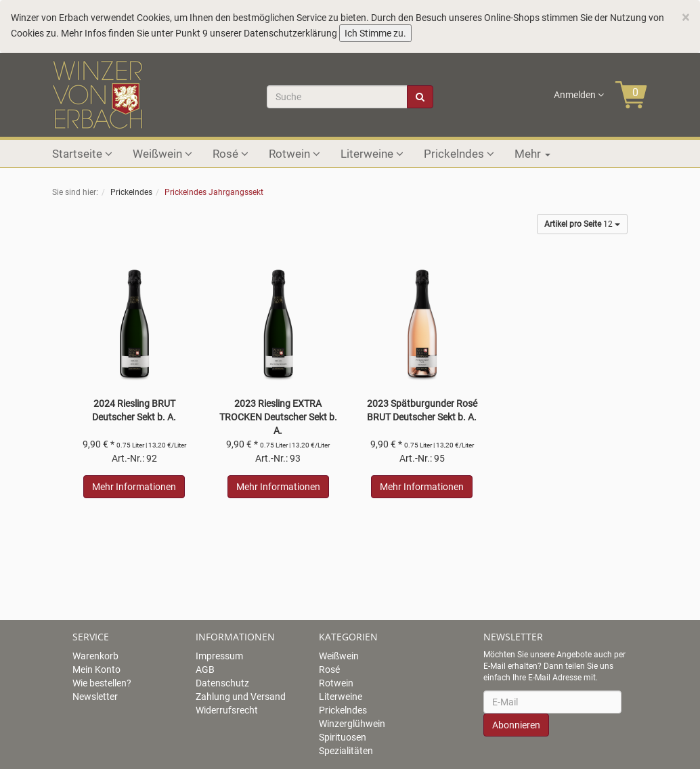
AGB (205, 669)
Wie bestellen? (102, 683)
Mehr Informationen (134, 487)
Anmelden (579, 95)
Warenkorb (95, 656)
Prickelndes (459, 154)
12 (582, 224)
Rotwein (294, 154)
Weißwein (162, 154)
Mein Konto (96, 669)
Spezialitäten (346, 751)
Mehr (532, 154)
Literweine (372, 154)
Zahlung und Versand (241, 697)
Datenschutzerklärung (290, 33)
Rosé (231, 154)
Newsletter (95, 697)
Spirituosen (343, 737)
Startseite (82, 154)
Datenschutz (222, 683)
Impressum (219, 656)
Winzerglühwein (352, 724)
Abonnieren (516, 725)
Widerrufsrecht (227, 710)
